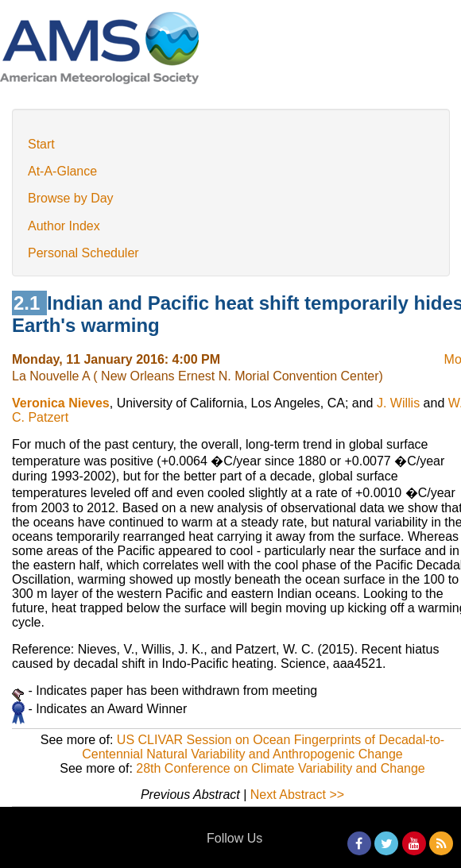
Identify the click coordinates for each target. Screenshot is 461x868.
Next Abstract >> (297, 795)
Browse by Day (71, 198)
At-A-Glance (62, 171)
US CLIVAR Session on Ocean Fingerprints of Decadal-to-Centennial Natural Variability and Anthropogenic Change (263, 747)
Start (41, 144)
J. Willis (398, 403)
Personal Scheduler (83, 253)
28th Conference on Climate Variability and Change (280, 768)
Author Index (64, 226)
